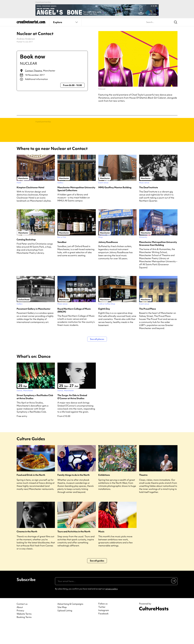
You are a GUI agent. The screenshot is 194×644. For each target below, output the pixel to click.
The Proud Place (148, 329)
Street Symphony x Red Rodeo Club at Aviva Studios (35, 417)
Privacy (20, 631)
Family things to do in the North (73, 495)
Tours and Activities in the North (74, 552)
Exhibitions (104, 495)
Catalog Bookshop (26, 260)
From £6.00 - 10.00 (72, 85)
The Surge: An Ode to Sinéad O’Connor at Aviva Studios (72, 417)
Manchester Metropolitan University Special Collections (76, 209)
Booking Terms (24, 637)
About (20, 627)
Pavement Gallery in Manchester (34, 329)
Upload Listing (65, 631)
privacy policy (111, 609)
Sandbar (62, 262)
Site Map (62, 627)
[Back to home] (31, 23)
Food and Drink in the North (31, 495)
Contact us (22, 624)
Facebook (103, 634)
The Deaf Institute (149, 208)
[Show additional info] (52, 79)
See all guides (97, 581)
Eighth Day (104, 329)
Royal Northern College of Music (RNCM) (74, 330)
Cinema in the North (27, 552)
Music (101, 552)
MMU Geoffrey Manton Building (115, 208)
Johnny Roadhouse (108, 262)
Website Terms (24, 634)
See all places (97, 359)
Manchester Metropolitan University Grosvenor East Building (158, 264)
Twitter (102, 627)
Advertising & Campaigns (70, 624)
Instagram (104, 631)
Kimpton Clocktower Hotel (30, 208)
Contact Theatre (33, 71)
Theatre (143, 495)
